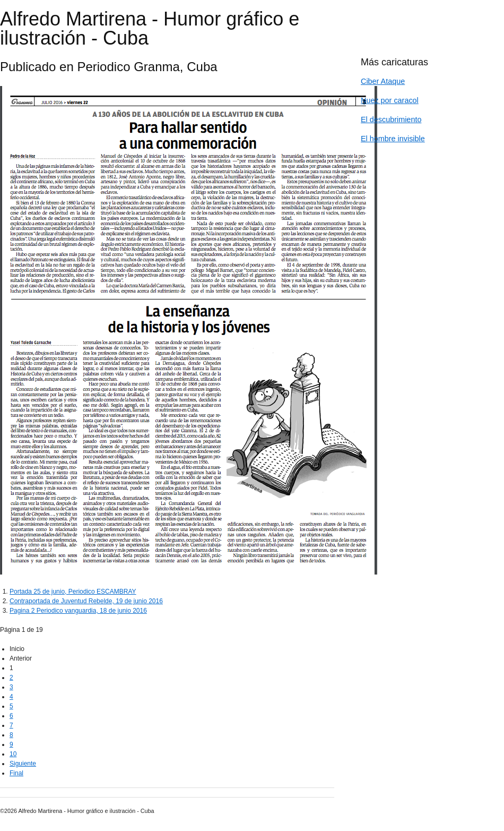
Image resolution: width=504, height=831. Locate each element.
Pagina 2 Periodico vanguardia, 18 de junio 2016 (78, 611)
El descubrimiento (391, 119)
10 (13, 754)
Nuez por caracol (390, 100)
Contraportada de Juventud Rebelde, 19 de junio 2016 (86, 601)
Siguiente (23, 764)
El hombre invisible (393, 139)
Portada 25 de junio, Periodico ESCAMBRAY (73, 592)
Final (16, 773)
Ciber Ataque (383, 81)
